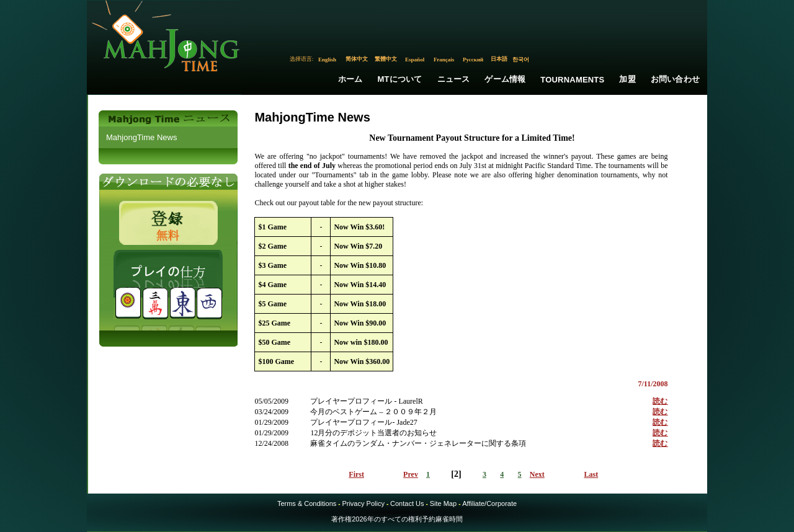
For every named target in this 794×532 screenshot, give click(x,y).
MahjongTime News (141, 137)
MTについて (400, 79)
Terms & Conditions (307, 503)
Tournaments (572, 80)
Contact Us (407, 503)
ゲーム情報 (505, 79)
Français (444, 60)
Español (415, 60)
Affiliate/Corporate (489, 503)
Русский (473, 60)
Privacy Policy (363, 503)
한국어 (521, 60)
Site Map (443, 503)
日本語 (499, 59)
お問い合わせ (675, 79)
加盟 (627, 79)
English (327, 60)
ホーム (350, 79)
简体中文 (357, 59)
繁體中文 (386, 59)
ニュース (454, 79)
